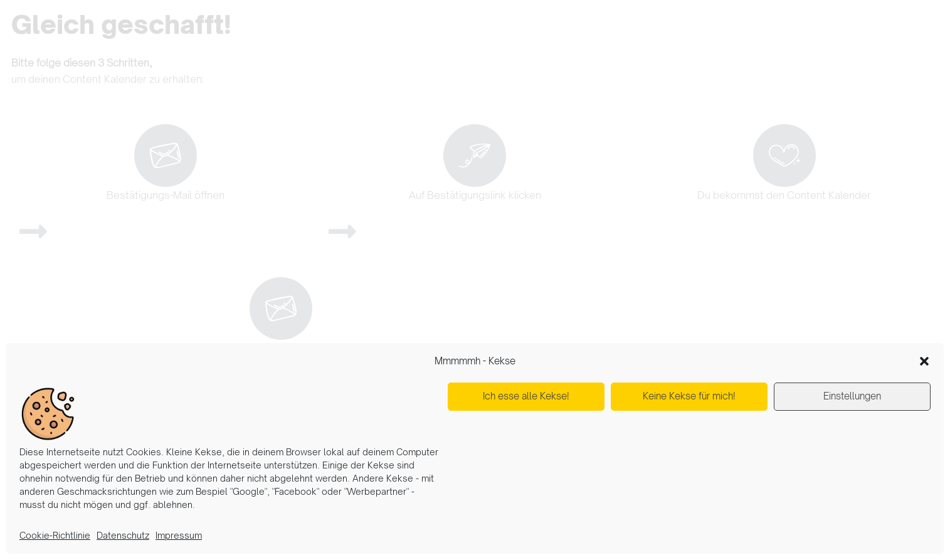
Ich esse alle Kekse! (526, 396)
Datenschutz (123, 535)
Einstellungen (852, 396)
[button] (924, 361)
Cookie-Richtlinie (55, 535)
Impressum (179, 535)
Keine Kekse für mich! (689, 396)
